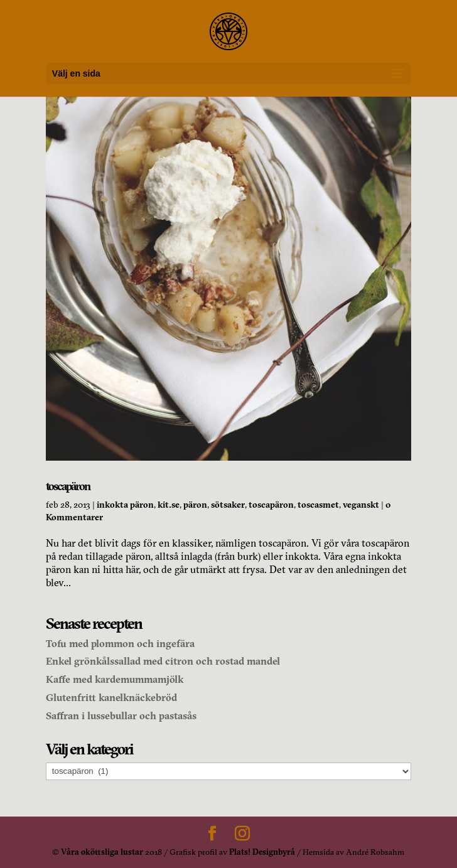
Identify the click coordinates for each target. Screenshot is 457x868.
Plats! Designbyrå (262, 852)
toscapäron (68, 486)
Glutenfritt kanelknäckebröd (111, 697)
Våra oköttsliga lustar (102, 852)
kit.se (169, 505)
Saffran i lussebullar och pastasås (121, 715)
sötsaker (228, 505)
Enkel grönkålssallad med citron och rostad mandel (163, 661)
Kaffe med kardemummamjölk (115, 679)
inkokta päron (125, 505)
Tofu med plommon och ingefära (120, 643)
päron (195, 505)
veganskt (361, 505)
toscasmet (318, 505)
